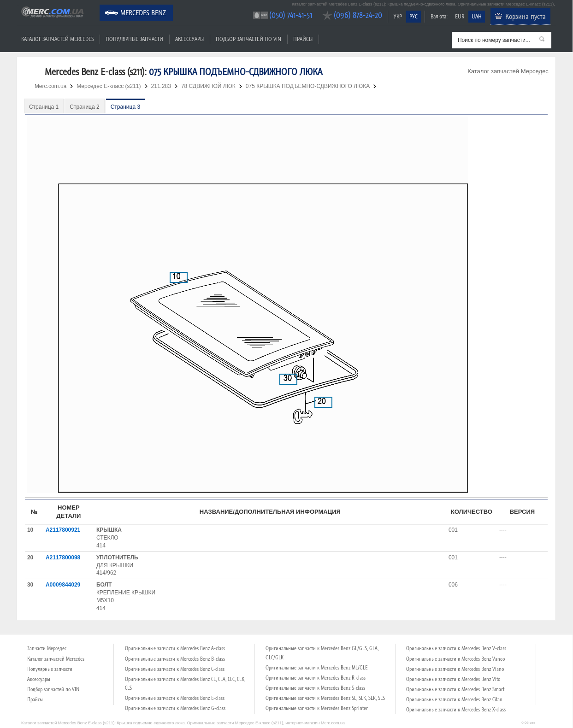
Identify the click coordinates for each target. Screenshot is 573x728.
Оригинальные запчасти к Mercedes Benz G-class (175, 708)
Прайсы (303, 39)
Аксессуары (189, 39)
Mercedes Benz (143, 12)
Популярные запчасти (134, 39)
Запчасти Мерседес (47, 648)
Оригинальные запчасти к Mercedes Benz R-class (316, 678)
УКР (398, 16)
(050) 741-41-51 (291, 15)
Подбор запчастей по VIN (248, 39)
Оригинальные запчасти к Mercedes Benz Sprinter (317, 708)
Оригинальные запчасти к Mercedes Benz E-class (175, 698)
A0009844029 (63, 585)
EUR (460, 16)
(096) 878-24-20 (358, 15)
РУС (414, 16)
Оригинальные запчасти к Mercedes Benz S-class (315, 688)
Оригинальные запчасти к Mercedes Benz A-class (175, 648)
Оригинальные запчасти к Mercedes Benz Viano (455, 669)
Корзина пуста (526, 16)
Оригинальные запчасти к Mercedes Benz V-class (456, 648)
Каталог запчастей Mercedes (57, 39)
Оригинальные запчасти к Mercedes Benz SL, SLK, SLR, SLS (325, 698)
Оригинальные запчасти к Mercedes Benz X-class (456, 710)
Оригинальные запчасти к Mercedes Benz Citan (454, 699)
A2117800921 (63, 530)
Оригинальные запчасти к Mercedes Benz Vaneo (455, 659)
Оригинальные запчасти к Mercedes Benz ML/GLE (316, 668)
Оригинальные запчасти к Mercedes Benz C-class (175, 669)
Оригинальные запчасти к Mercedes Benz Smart (455, 689)
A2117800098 (63, 558)
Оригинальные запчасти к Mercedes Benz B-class (175, 659)
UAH (477, 16)
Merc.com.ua (18, 6)
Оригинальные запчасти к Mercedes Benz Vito (453, 679)
